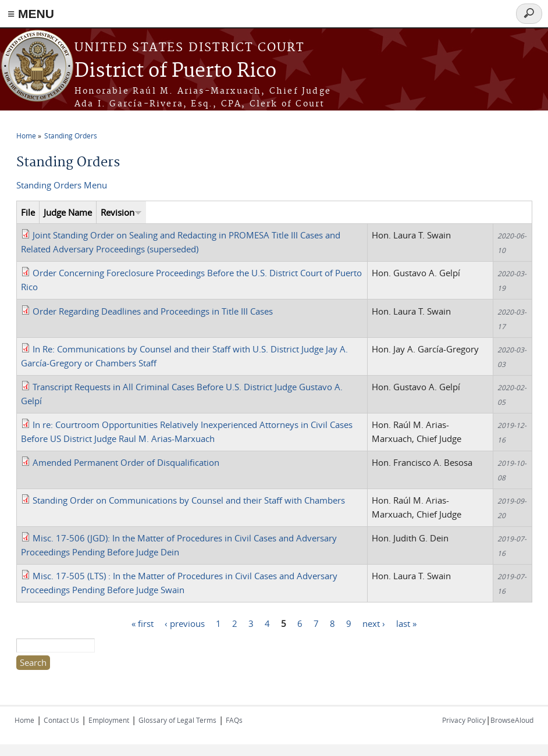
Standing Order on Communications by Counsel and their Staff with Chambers (189, 500)
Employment (109, 720)
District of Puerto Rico (175, 71)
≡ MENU (31, 14)
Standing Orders (71, 135)
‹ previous (185, 623)
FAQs (234, 720)
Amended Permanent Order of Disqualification (126, 462)
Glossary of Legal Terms (177, 720)
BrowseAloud (512, 720)
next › (374, 623)
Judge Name (68, 212)
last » (406, 623)
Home (26, 135)
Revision (121, 212)
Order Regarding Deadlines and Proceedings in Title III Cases (153, 311)
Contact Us (61, 720)
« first (143, 623)
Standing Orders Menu (62, 185)
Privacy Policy (464, 720)
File (28, 212)
